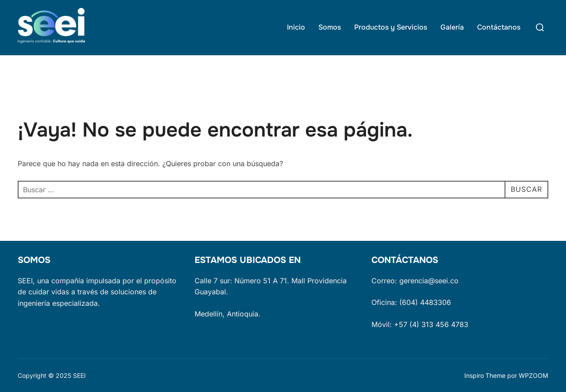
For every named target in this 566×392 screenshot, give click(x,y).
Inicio (296, 27)
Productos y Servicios (391, 27)
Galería (452, 27)
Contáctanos (499, 27)
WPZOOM (533, 375)
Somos (330, 27)
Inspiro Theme (485, 375)
